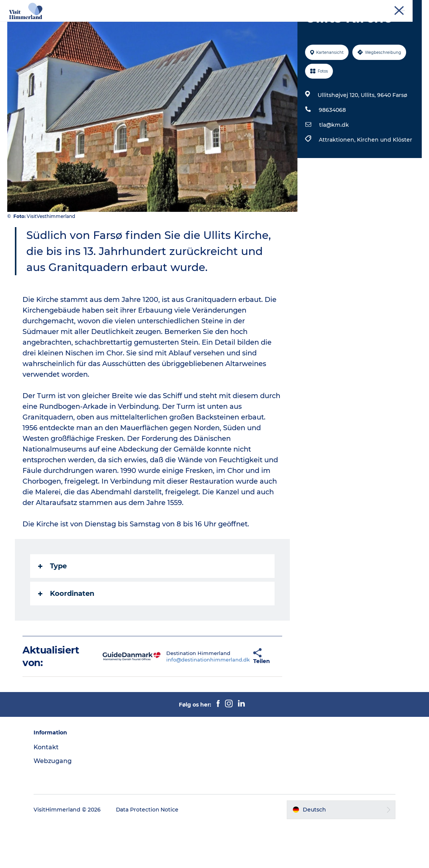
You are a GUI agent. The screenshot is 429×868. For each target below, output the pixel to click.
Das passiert (252, 25)
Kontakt (47, 790)
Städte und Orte (200, 25)
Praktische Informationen (214, 33)
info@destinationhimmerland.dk (184, 703)
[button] (231, 700)
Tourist (345, 7)
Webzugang (54, 804)
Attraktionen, (338, 183)
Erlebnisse (123, 25)
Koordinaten (67, 637)
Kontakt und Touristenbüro (391, 7)
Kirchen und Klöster (385, 183)
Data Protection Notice (149, 853)
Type (53, 610)
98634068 (332, 153)
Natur (157, 25)
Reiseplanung (301, 25)
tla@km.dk (334, 168)
